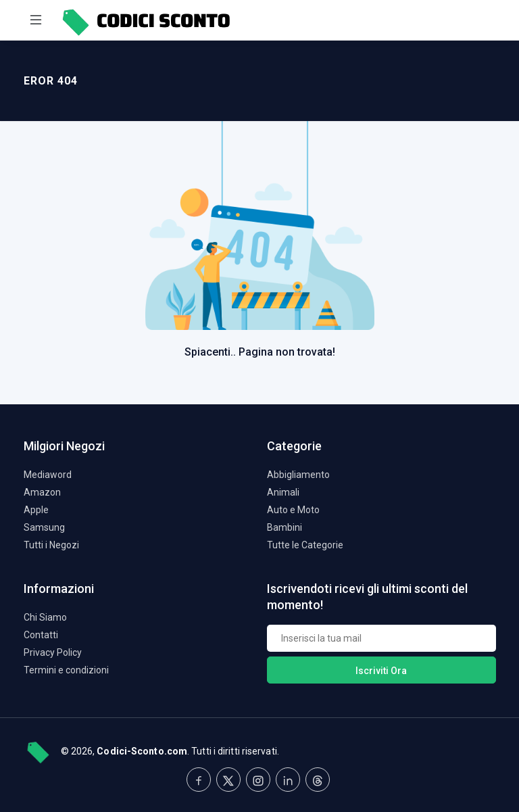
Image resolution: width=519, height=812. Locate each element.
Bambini (285, 527)
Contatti (41, 635)
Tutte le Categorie (305, 545)
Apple (36, 510)
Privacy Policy (53, 652)
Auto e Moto (293, 510)
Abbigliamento (298, 475)
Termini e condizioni (66, 670)
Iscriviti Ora (381, 671)
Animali (283, 492)
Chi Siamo (45, 617)
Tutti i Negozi (51, 545)
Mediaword (48, 475)
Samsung (44, 527)
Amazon (42, 492)
